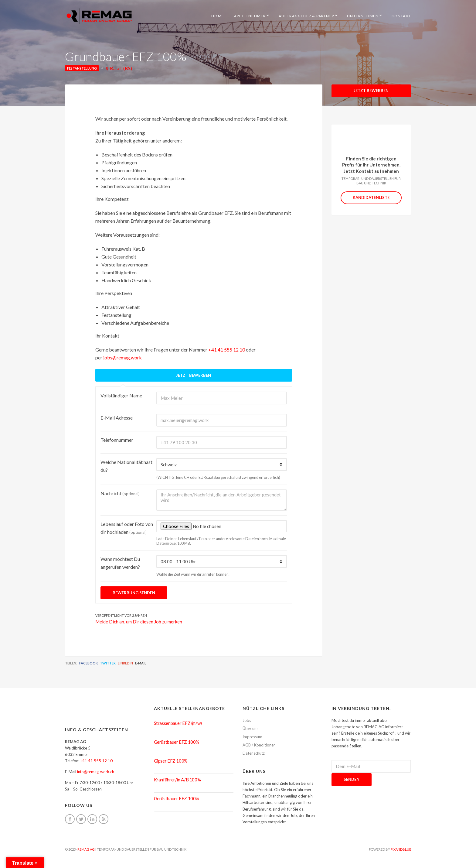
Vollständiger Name (121, 395)
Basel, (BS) (121, 68)
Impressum (252, 737)
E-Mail (141, 663)
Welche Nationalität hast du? (126, 466)
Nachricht (120, 493)
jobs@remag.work (122, 357)
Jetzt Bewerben (371, 91)
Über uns (250, 729)
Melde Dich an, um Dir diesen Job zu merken (139, 622)
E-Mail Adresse (117, 418)
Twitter (108, 663)
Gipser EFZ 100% (171, 761)
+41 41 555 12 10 (227, 350)
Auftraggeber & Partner (306, 16)
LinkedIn (125, 663)
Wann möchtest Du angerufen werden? (120, 563)
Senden (352, 779)
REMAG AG (86, 849)
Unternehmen (363, 16)
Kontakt (401, 16)
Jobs (247, 720)
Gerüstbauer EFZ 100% (177, 742)
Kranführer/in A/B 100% (177, 780)
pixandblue (401, 849)
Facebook (88, 663)
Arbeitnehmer (250, 16)
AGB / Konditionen (259, 745)
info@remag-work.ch (96, 772)
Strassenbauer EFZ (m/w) (178, 723)
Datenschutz (254, 753)
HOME (218, 16)
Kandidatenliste (371, 197)
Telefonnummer (117, 440)
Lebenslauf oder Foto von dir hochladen (127, 528)
